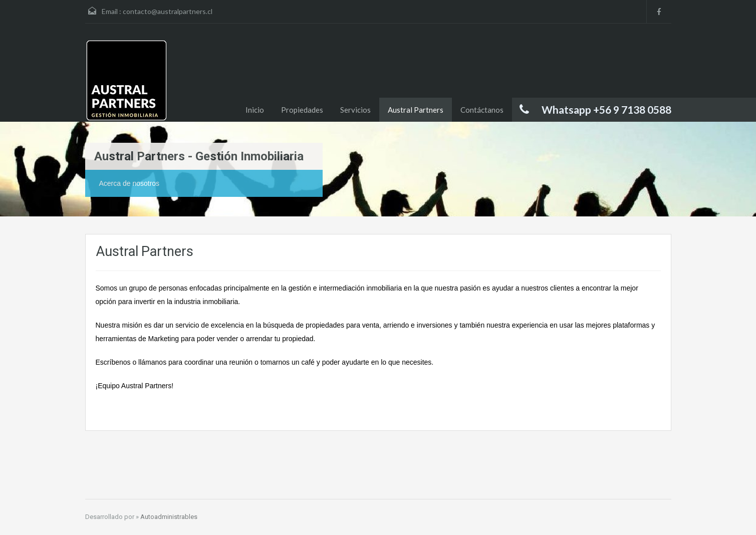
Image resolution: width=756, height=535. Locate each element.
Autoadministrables (169, 517)
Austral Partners (416, 110)
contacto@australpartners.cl (168, 11)
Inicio (255, 110)
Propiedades (302, 110)
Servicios (355, 110)
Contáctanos (482, 110)
